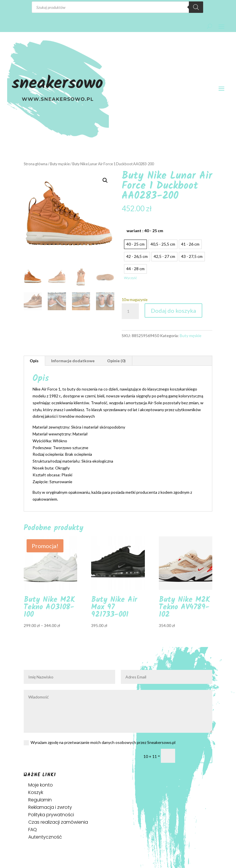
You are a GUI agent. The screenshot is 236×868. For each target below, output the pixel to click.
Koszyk (36, 792)
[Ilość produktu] (130, 311)
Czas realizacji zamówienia (58, 822)
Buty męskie (60, 164)
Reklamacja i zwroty (50, 807)
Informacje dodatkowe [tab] (73, 361)
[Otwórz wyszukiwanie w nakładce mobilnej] (117, 7)
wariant (145, 231)
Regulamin (40, 800)
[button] (105, 180)
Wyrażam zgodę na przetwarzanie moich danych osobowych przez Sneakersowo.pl (100, 743)
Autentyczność (45, 837)
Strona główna (36, 164)
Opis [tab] (34, 361)
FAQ (33, 830)
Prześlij (196, 756)
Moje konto (41, 785)
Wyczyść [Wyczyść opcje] (130, 278)
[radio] (135, 244)
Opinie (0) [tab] (116, 361)
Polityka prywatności (51, 815)
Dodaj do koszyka (173, 310)
